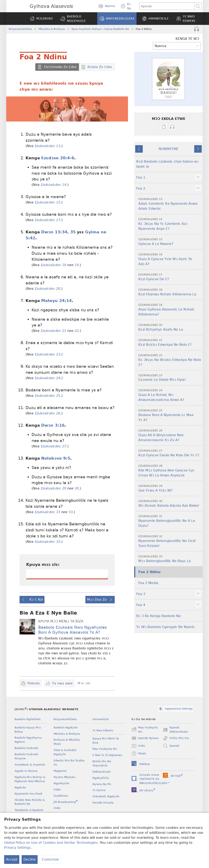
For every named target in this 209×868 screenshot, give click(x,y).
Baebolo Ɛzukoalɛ (26, 748)
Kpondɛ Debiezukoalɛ (175, 730)
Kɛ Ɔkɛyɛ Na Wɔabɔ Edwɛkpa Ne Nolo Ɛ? (170, 360)
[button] (76, 19)
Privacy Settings (17, 848)
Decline (30, 859)
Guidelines (61, 796)
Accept (12, 859)
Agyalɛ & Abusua (26, 771)
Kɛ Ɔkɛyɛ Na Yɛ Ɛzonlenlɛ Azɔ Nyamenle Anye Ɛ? (170, 224)
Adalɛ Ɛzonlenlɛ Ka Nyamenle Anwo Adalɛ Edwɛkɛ (170, 204)
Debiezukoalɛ (102, 772)
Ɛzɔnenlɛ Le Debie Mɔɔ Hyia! (170, 378)
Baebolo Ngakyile (66, 727)
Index (57, 789)
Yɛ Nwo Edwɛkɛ (103, 730)
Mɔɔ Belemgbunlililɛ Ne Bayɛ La (170, 559)
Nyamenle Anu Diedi (28, 794)
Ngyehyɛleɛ (61, 783)
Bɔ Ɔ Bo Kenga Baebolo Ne (159, 616)
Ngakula (20, 787)
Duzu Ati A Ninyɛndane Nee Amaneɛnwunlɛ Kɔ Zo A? (170, 435)
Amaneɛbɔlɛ (101, 719)
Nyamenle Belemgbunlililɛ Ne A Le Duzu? (170, 521)
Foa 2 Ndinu (149, 572)
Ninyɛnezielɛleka (20, 29)
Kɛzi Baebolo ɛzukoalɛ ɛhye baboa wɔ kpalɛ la (167, 164)
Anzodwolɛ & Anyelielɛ (30, 765)
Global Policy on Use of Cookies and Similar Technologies (51, 843)
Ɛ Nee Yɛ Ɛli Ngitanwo (107, 755)
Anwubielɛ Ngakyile (106, 796)
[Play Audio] (197, 29)
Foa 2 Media (148, 583)
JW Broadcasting (66, 802)
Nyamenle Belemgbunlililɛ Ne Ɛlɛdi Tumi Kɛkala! (170, 541)
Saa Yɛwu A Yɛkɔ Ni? (170, 488)
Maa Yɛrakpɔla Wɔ (105, 749)
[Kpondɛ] (167, 6)
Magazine (60, 771)
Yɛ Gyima (99, 790)
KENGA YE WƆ (187, 39)
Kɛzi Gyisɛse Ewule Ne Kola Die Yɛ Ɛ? (170, 453)
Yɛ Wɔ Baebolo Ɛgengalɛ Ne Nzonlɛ (166, 627)
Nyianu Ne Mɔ (102, 784)
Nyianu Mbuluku (65, 777)
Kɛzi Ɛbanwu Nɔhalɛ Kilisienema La (170, 292)
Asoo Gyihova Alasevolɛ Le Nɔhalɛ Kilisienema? (170, 310)
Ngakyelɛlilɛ (101, 778)
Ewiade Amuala (103, 803)
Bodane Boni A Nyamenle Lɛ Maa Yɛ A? (170, 415)
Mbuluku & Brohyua (52, 29)
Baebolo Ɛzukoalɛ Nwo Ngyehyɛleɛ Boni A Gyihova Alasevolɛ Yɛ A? (73, 630)
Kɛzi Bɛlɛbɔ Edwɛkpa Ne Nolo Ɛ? (170, 342)
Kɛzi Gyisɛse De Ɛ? (170, 277)
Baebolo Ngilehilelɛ (28, 719)
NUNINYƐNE (169, 149)
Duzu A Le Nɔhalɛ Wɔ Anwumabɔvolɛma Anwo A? (170, 395)
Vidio (57, 808)
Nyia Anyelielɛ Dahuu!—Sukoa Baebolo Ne (100, 29)
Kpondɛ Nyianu (145, 738)
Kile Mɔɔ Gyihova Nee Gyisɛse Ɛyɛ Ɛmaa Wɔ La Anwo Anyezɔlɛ (170, 471)
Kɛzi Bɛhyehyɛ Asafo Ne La (170, 327)
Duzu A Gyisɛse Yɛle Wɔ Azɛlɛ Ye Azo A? (170, 259)
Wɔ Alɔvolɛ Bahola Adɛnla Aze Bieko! (170, 503)
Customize (50, 859)
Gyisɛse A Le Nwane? (170, 242)
